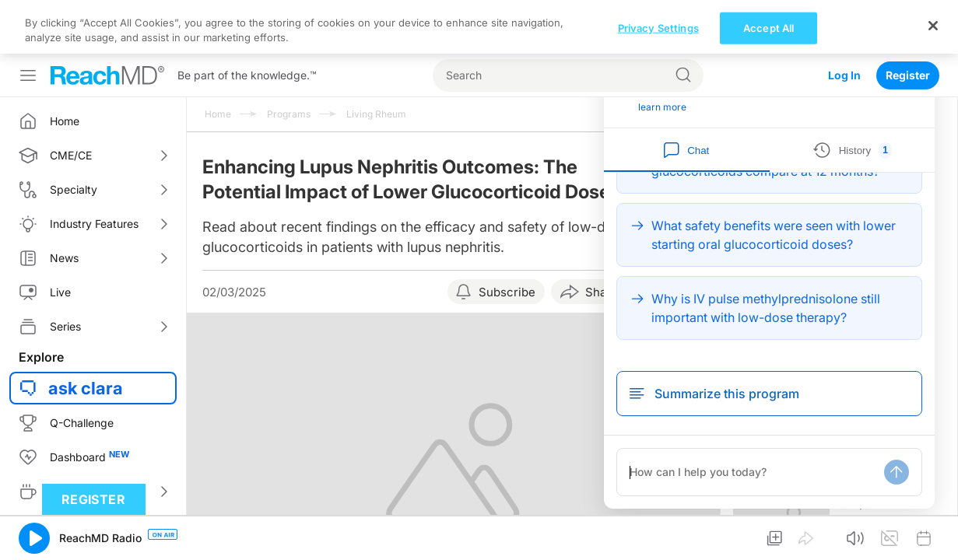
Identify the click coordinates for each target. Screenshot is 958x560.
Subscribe (507, 238)
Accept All (769, 538)
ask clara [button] (86, 334)
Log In (844, 21)
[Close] (933, 537)
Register (908, 21)
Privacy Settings (658, 538)
